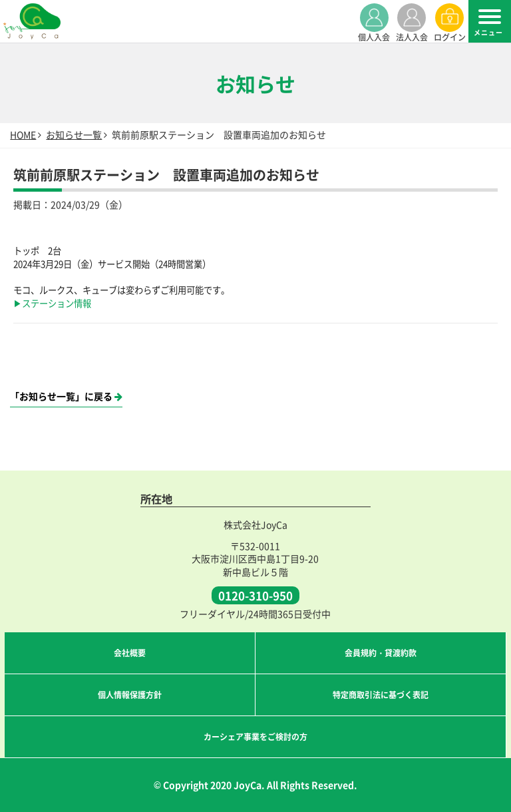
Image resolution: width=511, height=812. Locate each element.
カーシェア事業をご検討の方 (255, 736)
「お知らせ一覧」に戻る (66, 396)
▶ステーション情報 (52, 303)
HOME (23, 134)
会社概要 (130, 653)
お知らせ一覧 (74, 134)
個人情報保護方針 (130, 695)
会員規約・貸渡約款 (381, 653)
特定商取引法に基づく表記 (381, 695)
